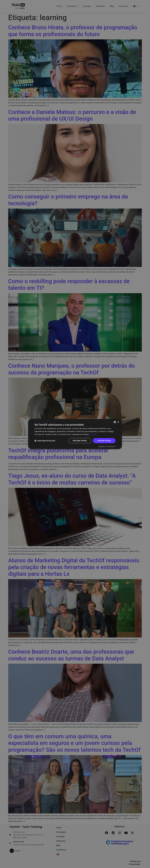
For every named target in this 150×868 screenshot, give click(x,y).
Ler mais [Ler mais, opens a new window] (93, 434)
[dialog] (75, 434)
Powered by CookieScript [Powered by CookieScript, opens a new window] (107, 447)
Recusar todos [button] (80, 440)
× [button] (118, 422)
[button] (45, 441)
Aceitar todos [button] (104, 440)
